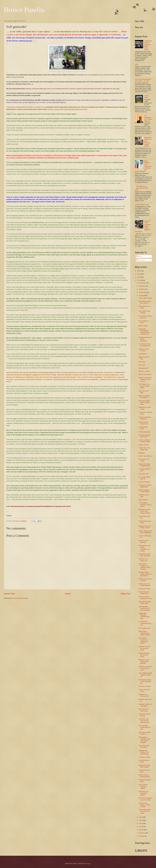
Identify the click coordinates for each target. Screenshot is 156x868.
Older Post (126, 594)
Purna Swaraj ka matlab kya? (144, 593)
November (143, 286)
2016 (139, 274)
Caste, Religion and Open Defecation (145, 532)
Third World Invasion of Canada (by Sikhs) (143, 641)
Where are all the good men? (144, 397)
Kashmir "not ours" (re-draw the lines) (145, 648)
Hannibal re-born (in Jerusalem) (145, 705)
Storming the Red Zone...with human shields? (145, 511)
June (141, 820)
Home (68, 594)
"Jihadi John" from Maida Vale (144, 449)
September (143, 292)
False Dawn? (143, 354)
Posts (139, 256)
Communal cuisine (145, 589)
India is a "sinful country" (144, 350)
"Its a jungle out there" (144, 322)
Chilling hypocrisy (144, 432)
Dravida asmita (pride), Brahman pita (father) (145, 574)
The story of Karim (145, 686)
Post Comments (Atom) (21, 598)
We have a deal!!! (144, 371)
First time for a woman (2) (143, 560)
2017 (139, 271)
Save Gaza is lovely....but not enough (144, 805)
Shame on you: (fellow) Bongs (144, 776)
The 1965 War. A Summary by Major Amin (142, 188)
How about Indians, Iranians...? (145, 733)
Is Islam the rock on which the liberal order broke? (148, 45)
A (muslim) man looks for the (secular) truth (144, 721)
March (141, 830)
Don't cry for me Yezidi (144, 460)
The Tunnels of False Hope (143, 710)
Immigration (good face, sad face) (144, 555)
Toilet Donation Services (143, 542)
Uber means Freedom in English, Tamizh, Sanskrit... (145, 566)
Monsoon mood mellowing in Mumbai (144, 661)
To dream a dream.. (145, 757)
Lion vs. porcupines (145, 456)
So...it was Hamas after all (144, 478)
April (141, 827)
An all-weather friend (143, 428)
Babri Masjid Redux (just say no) (145, 302)
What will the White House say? (145, 602)
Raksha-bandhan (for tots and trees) (144, 655)
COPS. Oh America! (145, 374)
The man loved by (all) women (144, 436)
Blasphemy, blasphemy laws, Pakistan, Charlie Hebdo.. (148, 142)
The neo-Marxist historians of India (145, 598)
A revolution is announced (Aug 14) (145, 623)
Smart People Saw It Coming (145, 580)
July (140, 817)
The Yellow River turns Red (144, 746)
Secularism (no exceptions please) (143, 793)
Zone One (142, 365)
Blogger (88, 864)
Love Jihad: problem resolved (145, 317)
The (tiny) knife (143, 474)
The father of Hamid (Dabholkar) (145, 486)
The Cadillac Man (144, 628)
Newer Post (9, 594)
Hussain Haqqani (144, 482)
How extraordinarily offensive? (145, 418)
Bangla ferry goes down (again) (144, 766)
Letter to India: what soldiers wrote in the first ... (145, 379)
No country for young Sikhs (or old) (144, 727)
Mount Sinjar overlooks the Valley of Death (144, 633)
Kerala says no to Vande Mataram (145, 585)
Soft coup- (142, 362)
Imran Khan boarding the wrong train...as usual (143, 80)
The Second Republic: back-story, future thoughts (144, 740)
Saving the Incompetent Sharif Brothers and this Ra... (144, 332)
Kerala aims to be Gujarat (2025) (144, 465)
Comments (141, 260)
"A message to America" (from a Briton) (145, 505)
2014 (139, 280)
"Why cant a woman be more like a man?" (145, 668)
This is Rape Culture (145, 298)
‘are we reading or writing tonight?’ (144, 441)
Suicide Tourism (144, 445)
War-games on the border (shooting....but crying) (145, 548)
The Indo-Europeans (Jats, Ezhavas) (145, 799)
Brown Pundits (24, 10)
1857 (137, 64)
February (142, 833)
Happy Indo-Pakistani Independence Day (144, 616)
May (141, 823)
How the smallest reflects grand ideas (144, 402)
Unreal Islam (146, 97)
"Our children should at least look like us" (145, 675)
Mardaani (142, 453)
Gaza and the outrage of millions (143, 786)
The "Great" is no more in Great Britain (144, 386)
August (141, 295)
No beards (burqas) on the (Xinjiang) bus (145, 682)
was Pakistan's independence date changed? (144, 608)
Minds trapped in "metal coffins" (144, 491)
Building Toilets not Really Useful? (145, 527)
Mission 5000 (143, 326)
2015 (139, 277)
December (143, 283)
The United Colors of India (144, 312)
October (142, 289)
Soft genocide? (143, 368)
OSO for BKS (143, 500)
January (142, 836)
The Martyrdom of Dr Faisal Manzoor (148, 118)
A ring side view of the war (144, 715)
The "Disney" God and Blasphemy (144, 345)
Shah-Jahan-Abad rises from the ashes (144, 811)
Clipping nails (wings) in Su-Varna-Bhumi (144, 752)
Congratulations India (142, 205)
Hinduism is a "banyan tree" (144, 695)
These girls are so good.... (144, 771)
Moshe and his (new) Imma (143, 423)
